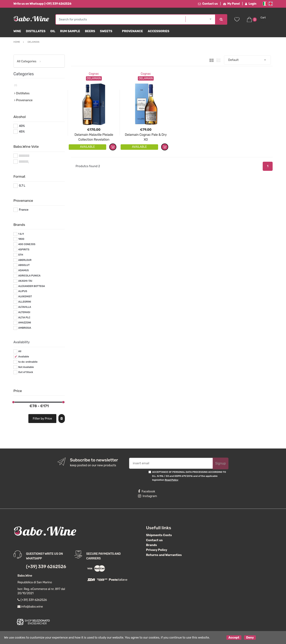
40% (22, 126)
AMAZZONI (25, 323)
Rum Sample (70, 31)
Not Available (26, 367)
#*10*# (24, 156)
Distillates (36, 31)
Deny (250, 638)
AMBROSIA (25, 328)
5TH (21, 255)
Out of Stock (26, 372)
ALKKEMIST (25, 296)
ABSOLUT (24, 265)
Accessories (159, 31)
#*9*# (23, 162)
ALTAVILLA (25, 307)
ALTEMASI (24, 312)
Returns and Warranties (164, 555)
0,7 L (22, 186)
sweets (106, 31)
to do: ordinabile (28, 362)
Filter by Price (42, 419)
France (24, 210)
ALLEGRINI (25, 302)
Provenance (132, 31)
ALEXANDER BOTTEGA (32, 286)
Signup (221, 463)
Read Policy (172, 480)
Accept (234, 638)
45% (22, 132)
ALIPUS (23, 291)
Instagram (147, 496)
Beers (90, 31)
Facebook (147, 491)
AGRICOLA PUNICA (29, 276)
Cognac (94, 74)
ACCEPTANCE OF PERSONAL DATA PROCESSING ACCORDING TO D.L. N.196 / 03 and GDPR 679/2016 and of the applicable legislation (189, 476)
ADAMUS (24, 270)
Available (24, 357)
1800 (21, 239)
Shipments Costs (159, 535)
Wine (17, 31)
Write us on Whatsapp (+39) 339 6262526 (42, 4)
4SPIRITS (24, 250)
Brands (152, 545)
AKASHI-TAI (25, 281)
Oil (53, 31)
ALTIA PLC (24, 318)
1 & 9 (21, 234)
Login (251, 4)
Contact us (208, 4)
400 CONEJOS (27, 244)
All (20, 351)
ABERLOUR (25, 260)
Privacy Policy (157, 550)
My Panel (231, 4)
